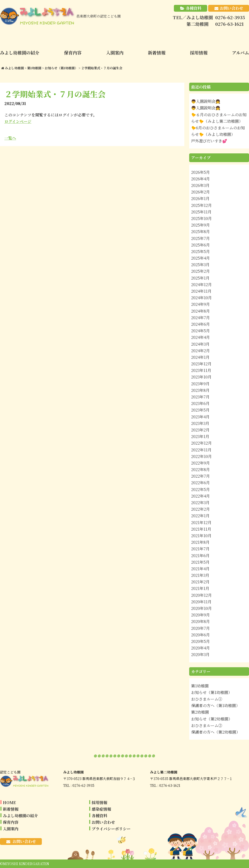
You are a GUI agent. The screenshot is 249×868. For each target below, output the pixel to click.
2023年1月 (200, 436)
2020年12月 (201, 595)
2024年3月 (200, 344)
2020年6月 (200, 635)
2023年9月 (200, 384)
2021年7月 (200, 549)
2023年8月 (200, 390)
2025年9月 (200, 225)
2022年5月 (200, 489)
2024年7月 (200, 318)
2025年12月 (201, 205)
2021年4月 (200, 569)
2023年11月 (201, 370)
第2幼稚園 (200, 712)
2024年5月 (200, 331)
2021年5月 (200, 562)
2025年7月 (200, 238)
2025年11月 (201, 212)
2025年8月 (200, 232)
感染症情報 (101, 809)
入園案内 (11, 829)
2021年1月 (200, 588)
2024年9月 (200, 304)
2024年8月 (200, 311)
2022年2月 (200, 509)
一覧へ (10, 138)
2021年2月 (200, 582)
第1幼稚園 (200, 686)
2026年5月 (200, 172)
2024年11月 (201, 291)
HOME (9, 802)
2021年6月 (200, 556)
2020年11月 (201, 602)
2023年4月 (200, 417)
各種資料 (194, 8)
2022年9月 (200, 463)
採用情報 (99, 802)
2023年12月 (201, 364)
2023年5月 (200, 410)
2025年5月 (200, 251)
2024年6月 (200, 324)
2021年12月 (201, 522)
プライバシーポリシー (111, 829)
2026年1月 (200, 198)
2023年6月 (200, 403)
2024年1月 (200, 357)
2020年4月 (200, 648)
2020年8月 (200, 621)
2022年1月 (200, 516)
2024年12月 (201, 285)
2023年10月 (201, 377)
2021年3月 (200, 575)
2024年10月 (201, 298)
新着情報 (11, 809)
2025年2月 (200, 271)
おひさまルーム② (207, 725)
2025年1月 (200, 278)
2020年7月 (200, 628)
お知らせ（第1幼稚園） (212, 692)
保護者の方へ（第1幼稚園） (215, 706)
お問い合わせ (231, 8)
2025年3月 (200, 265)
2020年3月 (200, 654)
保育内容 (11, 822)
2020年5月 (200, 641)
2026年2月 (200, 192)
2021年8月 (200, 542)
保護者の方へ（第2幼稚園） (216, 732)
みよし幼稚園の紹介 (20, 816)
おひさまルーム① (207, 699)
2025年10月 (201, 218)
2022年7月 (200, 476)
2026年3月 (200, 185)
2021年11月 (201, 529)
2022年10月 (201, 456)
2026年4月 (200, 179)
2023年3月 (200, 423)
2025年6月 (200, 245)
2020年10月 (201, 608)
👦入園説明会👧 (206, 101)
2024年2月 (200, 351)
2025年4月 (200, 258)
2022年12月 (201, 443)
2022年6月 (200, 483)
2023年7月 (200, 397)
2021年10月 (201, 536)
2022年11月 (201, 450)
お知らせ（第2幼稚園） (212, 719)
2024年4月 (200, 337)
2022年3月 (200, 503)
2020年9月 (200, 615)
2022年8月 (200, 469)
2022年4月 (200, 496)
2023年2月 (200, 430)
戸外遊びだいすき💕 (209, 141)
